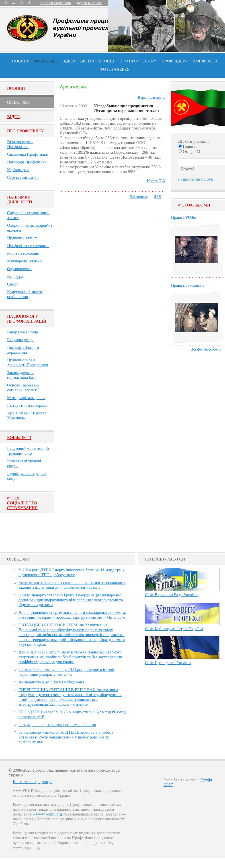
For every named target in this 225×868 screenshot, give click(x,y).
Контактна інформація (33, 782)
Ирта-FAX (156, 181)
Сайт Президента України (168, 663)
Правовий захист (22, 238)
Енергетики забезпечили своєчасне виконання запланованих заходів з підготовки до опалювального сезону (72, 585)
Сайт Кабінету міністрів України (174, 629)
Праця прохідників (188, 285)
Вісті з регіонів (97, 61)
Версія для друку (152, 97)
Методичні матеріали (26, 398)
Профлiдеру (175, 61)
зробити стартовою (56, 3)
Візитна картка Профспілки (20, 144)
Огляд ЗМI (18, 102)
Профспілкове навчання (28, 246)
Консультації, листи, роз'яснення (25, 294)
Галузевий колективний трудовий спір (28, 451)
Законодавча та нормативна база (22, 375)
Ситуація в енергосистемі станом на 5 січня (57, 725)
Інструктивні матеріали (28, 405)
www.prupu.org (49, 814)
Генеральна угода (22, 332)
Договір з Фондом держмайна (23, 350)
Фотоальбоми (194, 205)
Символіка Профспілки (28, 154)
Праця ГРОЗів (183, 217)
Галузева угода (20, 340)
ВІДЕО (68, 61)
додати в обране (89, 3)
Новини (21, 61)
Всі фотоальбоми (206, 349)
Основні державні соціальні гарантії (23, 388)
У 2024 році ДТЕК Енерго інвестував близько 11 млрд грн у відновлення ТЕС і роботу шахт (71, 572)
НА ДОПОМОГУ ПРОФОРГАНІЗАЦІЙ (27, 319)
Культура (15, 276)
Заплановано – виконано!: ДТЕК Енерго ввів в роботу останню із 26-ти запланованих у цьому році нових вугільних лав (66, 737)
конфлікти (205, 61)
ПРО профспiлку (138, 61)
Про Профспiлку (25, 131)
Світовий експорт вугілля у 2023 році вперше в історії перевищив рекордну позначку (66, 672)
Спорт (13, 284)
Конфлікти (19, 438)
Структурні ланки (23, 177)
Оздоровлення (20, 269)
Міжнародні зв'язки (24, 261)
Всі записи (139, 197)
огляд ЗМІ (46, 61)
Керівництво (18, 170)
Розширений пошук (195, 179)
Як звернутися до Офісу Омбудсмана (51, 682)
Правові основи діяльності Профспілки (28, 362)
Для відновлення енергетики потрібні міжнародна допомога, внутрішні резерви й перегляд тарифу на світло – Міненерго (72, 615)
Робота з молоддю (23, 253)
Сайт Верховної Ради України (171, 595)
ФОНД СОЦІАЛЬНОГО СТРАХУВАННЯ (22, 503)
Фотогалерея (115, 69)
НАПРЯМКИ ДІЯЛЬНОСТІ (20, 200)
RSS (157, 197)
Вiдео (13, 117)
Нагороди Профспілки (27, 162)
